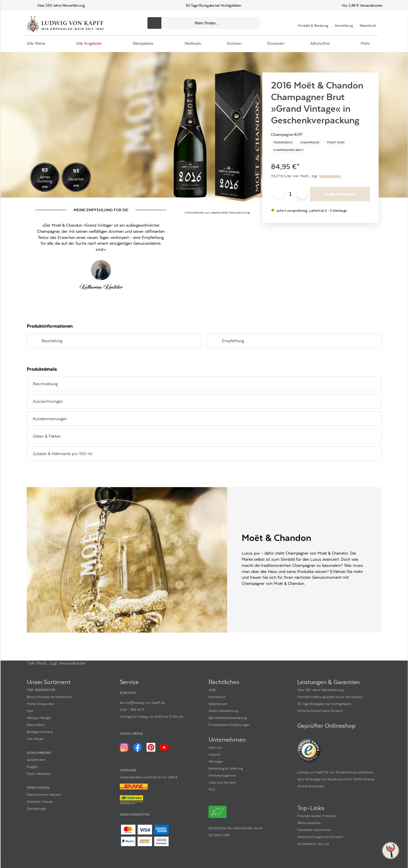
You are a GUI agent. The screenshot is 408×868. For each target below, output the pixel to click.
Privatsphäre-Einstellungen (229, 725)
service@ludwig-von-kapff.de (142, 703)
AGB (212, 690)
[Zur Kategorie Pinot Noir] (336, 143)
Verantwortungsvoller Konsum (320, 837)
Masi (30, 711)
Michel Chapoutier (40, 704)
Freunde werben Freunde (316, 816)
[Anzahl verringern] (279, 194)
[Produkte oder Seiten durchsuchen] (154, 23)
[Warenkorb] (368, 23)
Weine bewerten (309, 823)
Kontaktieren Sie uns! (313, 844)
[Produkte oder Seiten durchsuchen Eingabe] (204, 23)
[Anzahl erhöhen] (302, 194)
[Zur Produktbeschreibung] (217, 136)
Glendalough (36, 809)
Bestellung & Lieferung (226, 768)
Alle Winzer (35, 739)
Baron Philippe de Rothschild (49, 697)
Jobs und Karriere (222, 782)
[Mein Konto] (344, 23)
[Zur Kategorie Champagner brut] (288, 150)
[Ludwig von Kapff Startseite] (65, 24)
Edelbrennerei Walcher (44, 795)
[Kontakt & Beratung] (313, 23)
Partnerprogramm (222, 775)
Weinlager (216, 762)
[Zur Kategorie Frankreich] (283, 143)
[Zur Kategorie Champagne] (310, 143)
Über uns (215, 748)
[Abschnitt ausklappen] (188, 341)
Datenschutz (218, 704)
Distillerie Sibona (40, 802)
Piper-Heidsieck (39, 774)
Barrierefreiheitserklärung (228, 718)
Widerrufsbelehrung (223, 711)
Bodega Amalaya (40, 732)
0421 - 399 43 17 (132, 710)
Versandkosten (330, 176)
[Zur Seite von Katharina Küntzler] (101, 270)
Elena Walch (36, 725)
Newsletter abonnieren (314, 830)
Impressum (217, 697)
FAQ (212, 789)
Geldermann (36, 760)
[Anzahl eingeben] (291, 194)
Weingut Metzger (39, 718)
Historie (214, 755)
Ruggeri (33, 767)
